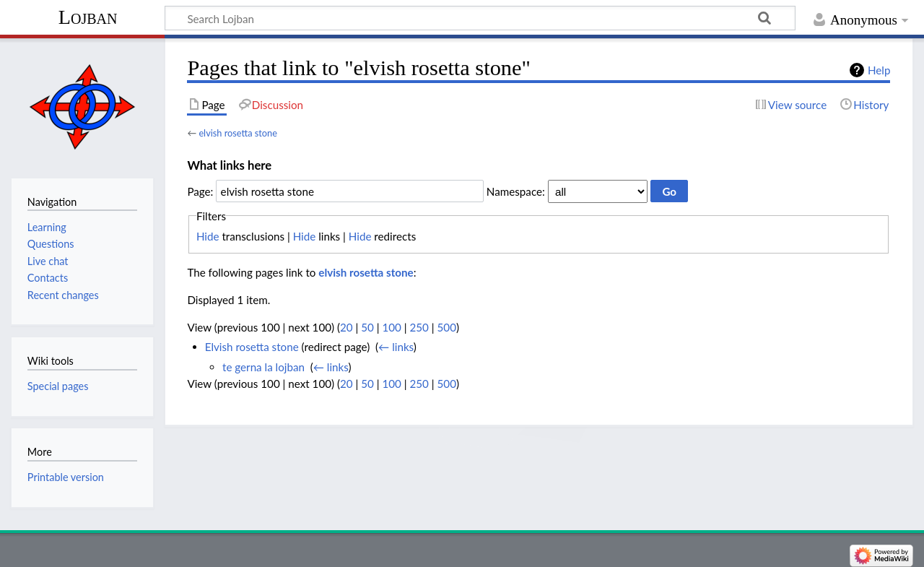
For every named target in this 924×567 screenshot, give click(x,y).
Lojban (88, 17)
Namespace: (516, 191)
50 (367, 327)
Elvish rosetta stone (252, 347)
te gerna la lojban (263, 367)
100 (391, 327)
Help (879, 70)
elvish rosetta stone (238, 133)
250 (419, 327)
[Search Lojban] (480, 18)
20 (346, 327)
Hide (208, 236)
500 (447, 327)
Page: (200, 191)
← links (396, 347)
